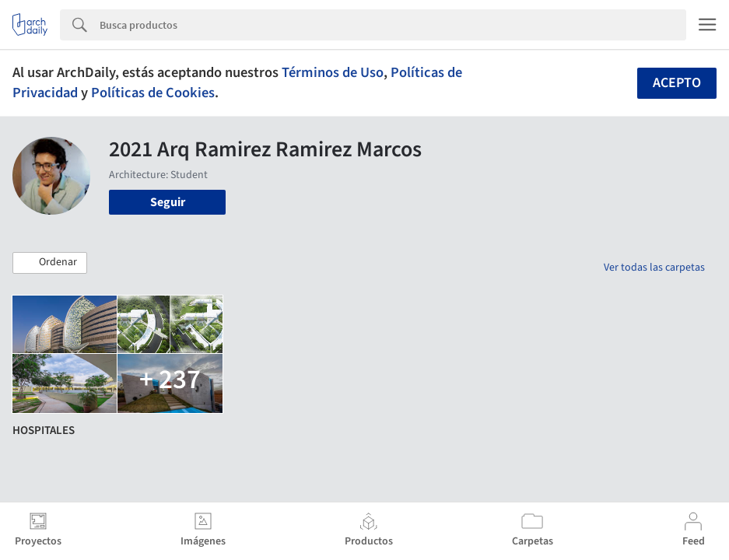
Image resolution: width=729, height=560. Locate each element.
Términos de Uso (333, 72)
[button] (50, 263)
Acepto (677, 83)
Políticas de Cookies (153, 93)
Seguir (168, 202)
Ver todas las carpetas (654, 268)
